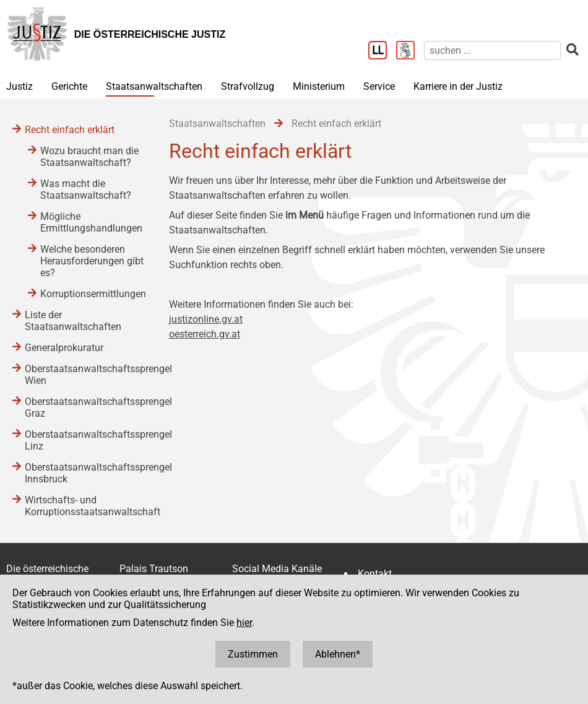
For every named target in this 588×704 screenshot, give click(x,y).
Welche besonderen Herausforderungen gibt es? (92, 261)
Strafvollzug (248, 86)
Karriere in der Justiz (458, 86)
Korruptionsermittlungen (92, 294)
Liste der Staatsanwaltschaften (73, 321)
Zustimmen (253, 654)
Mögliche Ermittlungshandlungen (91, 222)
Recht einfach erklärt (70, 130)
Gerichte (69, 86)
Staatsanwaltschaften (154, 86)
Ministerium (319, 86)
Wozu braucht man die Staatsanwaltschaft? (89, 157)
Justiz (19, 86)
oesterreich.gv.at (205, 334)
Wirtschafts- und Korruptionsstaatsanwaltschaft (84, 506)
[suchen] (492, 50)
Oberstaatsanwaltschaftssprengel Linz (84, 440)
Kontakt (375, 574)
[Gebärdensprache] (410, 51)
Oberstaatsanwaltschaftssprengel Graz (84, 407)
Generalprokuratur (64, 348)
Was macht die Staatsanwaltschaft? (86, 189)
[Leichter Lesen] (382, 51)
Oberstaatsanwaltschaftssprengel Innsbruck (84, 473)
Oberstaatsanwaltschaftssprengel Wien (84, 375)
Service (379, 86)
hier (244, 623)
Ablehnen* (338, 654)
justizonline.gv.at (206, 319)
